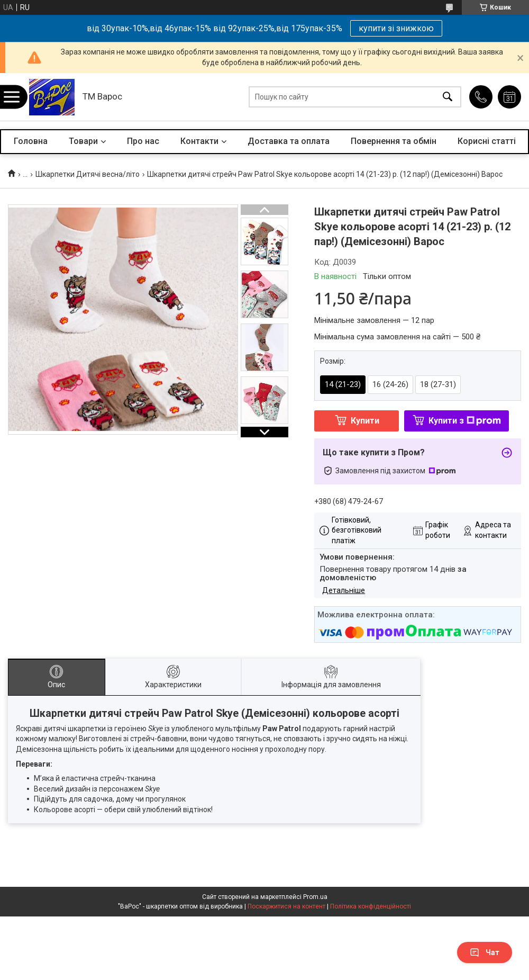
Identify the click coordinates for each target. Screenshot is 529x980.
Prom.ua (315, 897)
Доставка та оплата (289, 141)
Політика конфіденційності (371, 906)
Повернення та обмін (394, 141)
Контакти (199, 141)
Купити (365, 421)
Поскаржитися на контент (286, 906)
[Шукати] (448, 97)
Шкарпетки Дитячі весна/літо (88, 174)
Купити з (465, 421)
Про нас (143, 141)
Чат (485, 952)
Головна (31, 141)
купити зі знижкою (396, 28)
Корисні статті (487, 141)
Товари (83, 141)
